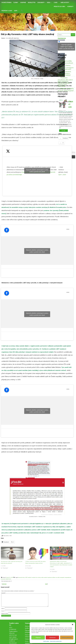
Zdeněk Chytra (9, 582)
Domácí (8, 580)
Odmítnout (52, 638)
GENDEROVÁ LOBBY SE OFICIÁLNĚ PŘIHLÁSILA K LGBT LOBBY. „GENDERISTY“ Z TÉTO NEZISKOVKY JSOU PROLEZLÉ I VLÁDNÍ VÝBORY (62, 567)
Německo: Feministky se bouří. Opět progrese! (66, 91)
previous (4, 589)
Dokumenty (41, 2)
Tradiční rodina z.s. (38, 16)
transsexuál (4, 582)
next (46, 589)
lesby (25, 580)
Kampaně (23, 2)
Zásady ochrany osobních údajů (56, 641)
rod (57, 580)
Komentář (4, 598)
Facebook (62, 40)
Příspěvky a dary (7, 11)
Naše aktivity (65, 2)
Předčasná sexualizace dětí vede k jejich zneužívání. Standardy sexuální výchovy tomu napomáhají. (65, 83)
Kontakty (70, 6)
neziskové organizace (49, 580)
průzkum (55, 580)
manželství (31, 580)
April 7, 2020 (63, 177)
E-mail (3, 616)
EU (11, 580)
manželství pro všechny (37, 580)
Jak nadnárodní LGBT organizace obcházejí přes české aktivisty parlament (12, 565)
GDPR (16, 11)
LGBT (13, 580)
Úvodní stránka (6, 2)
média (43, 580)
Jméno (3, 614)
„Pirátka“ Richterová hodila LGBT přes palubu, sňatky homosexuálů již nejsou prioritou (36, 565)
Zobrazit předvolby (67, 638)
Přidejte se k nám (59, 6)
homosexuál (21, 580)
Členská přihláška (28, 637)
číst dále (63, 134)
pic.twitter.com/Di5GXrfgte (15, 177)
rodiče (59, 580)
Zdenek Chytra (17, 41)
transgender (63, 580)
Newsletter (32, 2)
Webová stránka (5, 618)
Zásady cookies (46, 641)
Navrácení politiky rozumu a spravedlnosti (65, 63)
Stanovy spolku (28, 633)
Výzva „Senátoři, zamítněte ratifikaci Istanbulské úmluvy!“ (64, 75)
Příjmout (38, 638)
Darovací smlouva (28, 642)
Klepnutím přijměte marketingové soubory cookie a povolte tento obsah (38, 173)
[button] (73, 625)
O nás (56, 2)
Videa (49, 2)
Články (16, 2)
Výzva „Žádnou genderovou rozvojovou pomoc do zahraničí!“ (66, 69)
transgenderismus (69, 580)
